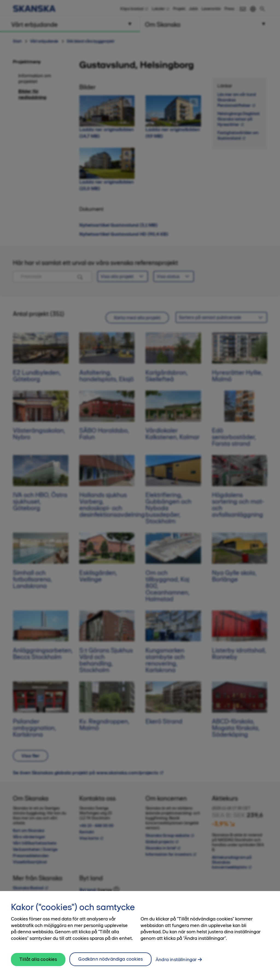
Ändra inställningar (176, 963)
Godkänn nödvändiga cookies (110, 963)
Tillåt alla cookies (38, 963)
